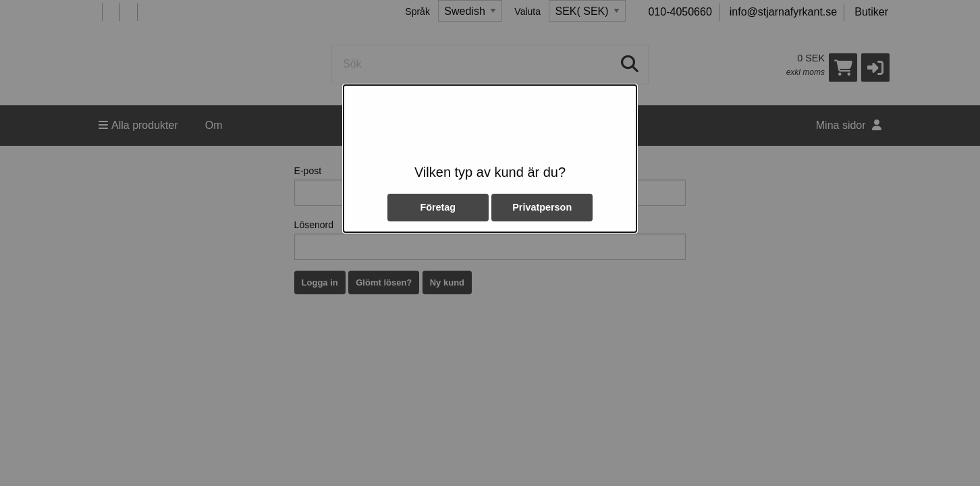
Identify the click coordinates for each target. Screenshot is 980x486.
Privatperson (542, 207)
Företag (438, 207)
